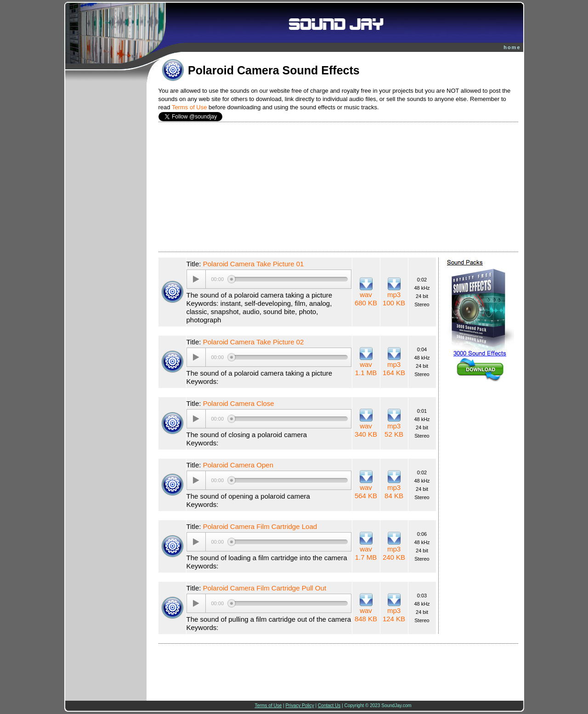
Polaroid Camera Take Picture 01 (254, 264)
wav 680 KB (366, 299)
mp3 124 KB (394, 615)
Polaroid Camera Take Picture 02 (254, 342)
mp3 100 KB (394, 299)
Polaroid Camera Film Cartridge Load (260, 526)
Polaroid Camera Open (238, 465)
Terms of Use (189, 107)
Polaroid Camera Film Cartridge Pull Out (265, 588)
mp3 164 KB (394, 368)
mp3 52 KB (394, 430)
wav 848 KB (366, 615)
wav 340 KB (366, 430)
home (512, 47)
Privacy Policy (300, 706)
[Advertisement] (339, 187)
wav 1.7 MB (366, 553)
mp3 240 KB (394, 553)
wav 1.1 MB (366, 368)
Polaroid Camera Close (239, 403)
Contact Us (329, 706)
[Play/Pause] (196, 279)
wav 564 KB (366, 492)
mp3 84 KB (394, 492)
